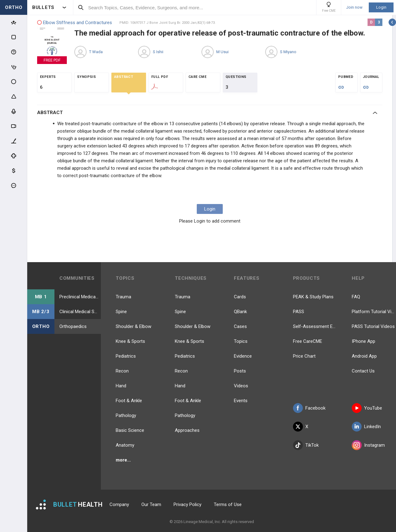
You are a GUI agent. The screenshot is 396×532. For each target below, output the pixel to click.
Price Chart (304, 356)
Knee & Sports (130, 341)
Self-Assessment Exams (315, 326)
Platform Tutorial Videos (374, 312)
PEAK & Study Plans (313, 297)
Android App (364, 356)
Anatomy (125, 445)
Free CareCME (308, 341)
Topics (241, 341)
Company (119, 504)
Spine (121, 312)
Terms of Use (228, 504)
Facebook (309, 408)
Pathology (126, 415)
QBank (240, 312)
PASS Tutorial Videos (373, 326)
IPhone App (364, 341)
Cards (240, 297)
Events (241, 401)
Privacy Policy (187, 504)
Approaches (187, 430)
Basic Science (130, 430)
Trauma (123, 297)
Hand (121, 386)
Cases (240, 326)
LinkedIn (366, 427)
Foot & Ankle (129, 401)
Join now (354, 7)
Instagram (368, 445)
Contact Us (363, 371)
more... (123, 460)
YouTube (367, 408)
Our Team (151, 504)
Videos (241, 386)
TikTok (306, 445)
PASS (299, 312)
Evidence (243, 356)
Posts (240, 371)
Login (381, 7)
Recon (122, 371)
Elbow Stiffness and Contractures (75, 23)
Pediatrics (126, 356)
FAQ (356, 297)
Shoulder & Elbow (133, 326)
